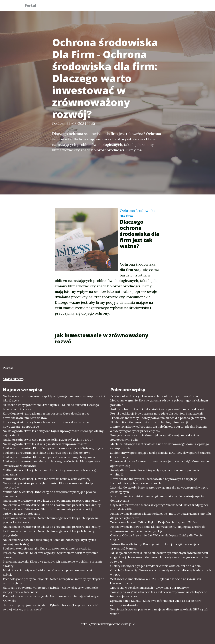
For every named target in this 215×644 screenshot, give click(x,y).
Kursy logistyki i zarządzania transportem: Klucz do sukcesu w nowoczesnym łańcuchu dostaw (46, 416)
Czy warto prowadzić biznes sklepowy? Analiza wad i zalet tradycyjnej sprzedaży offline (159, 507)
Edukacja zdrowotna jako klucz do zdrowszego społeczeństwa (46, 453)
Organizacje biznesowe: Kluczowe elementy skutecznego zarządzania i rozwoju (160, 559)
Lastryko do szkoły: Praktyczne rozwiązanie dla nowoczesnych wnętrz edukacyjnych (159, 490)
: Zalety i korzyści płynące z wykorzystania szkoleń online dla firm (155, 566)
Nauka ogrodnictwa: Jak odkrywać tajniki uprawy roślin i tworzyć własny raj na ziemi (53, 433)
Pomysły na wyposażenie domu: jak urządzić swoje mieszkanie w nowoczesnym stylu (155, 437)
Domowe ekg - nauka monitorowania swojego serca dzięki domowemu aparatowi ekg (160, 463)
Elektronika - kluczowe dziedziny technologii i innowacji (149, 422)
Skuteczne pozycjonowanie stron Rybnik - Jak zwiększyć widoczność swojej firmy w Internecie (50, 590)
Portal (33, 6)
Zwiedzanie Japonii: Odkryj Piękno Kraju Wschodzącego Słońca (154, 522)
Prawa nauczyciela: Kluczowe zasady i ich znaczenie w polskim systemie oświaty (53, 564)
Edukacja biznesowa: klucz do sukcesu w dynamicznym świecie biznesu (159, 553)
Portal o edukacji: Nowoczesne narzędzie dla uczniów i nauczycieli (156, 413)
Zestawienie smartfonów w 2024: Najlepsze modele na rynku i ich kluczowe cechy (156, 581)
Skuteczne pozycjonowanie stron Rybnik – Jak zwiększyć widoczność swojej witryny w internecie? (50, 607)
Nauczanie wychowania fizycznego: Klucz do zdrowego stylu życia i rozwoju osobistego (49, 542)
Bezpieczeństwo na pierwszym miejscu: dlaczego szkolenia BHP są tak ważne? (159, 612)
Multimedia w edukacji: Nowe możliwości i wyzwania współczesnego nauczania (50, 472)
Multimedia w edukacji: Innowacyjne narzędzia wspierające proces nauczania (49, 494)
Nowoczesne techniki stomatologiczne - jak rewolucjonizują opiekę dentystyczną (157, 498)
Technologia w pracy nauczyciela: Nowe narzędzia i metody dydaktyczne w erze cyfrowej (53, 581)
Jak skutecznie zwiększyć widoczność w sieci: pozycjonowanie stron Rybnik (50, 572)
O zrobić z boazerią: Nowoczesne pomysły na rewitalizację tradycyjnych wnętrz (161, 572)
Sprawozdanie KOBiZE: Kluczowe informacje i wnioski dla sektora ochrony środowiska (156, 603)
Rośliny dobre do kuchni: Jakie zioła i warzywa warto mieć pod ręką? (157, 409)
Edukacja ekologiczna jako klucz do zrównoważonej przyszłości (47, 548)
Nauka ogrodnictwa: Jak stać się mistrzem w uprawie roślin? (45, 444)
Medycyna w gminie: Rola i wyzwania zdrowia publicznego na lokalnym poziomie (159, 403)
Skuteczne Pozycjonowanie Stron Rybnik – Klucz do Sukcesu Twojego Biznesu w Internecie (51, 407)
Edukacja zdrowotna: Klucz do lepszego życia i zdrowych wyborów (49, 457)
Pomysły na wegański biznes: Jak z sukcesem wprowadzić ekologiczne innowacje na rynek (159, 594)
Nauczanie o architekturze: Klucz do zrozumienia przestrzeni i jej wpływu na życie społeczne (48, 511)
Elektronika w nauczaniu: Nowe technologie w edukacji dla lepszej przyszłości (48, 533)
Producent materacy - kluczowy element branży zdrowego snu (154, 396)
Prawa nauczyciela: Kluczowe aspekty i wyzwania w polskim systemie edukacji (50, 555)
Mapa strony (14, 379)
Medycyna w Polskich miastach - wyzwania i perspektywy (150, 588)
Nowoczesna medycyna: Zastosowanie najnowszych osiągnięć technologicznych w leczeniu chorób (154, 481)
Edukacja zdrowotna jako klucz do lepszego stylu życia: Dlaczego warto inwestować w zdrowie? (52, 463)
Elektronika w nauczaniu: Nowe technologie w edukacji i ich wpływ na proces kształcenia (51, 520)
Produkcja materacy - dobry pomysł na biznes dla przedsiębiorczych (158, 418)
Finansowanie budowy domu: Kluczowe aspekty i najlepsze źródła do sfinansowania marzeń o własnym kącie (158, 529)
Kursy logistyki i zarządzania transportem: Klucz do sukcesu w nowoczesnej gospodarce (46, 424)
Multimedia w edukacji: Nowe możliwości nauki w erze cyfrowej (47, 479)
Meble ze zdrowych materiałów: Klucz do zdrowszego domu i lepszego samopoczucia (160, 446)
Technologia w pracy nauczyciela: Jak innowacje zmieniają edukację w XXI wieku (51, 598)
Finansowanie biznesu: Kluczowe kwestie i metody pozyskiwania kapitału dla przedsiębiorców (161, 516)
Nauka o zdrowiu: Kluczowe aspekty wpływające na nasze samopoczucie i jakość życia (54, 398)
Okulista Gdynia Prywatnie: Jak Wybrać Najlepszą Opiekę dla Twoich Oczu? (157, 538)
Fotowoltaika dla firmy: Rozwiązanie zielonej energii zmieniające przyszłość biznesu (155, 546)
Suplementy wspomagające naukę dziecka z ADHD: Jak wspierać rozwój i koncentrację (161, 455)
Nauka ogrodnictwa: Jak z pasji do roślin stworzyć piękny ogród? (48, 440)
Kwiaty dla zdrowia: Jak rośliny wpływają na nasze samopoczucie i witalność (156, 472)
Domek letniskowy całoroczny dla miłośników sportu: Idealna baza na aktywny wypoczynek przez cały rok (158, 429)
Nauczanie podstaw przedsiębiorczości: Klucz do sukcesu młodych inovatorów (49, 485)
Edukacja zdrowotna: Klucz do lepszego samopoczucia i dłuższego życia (53, 448)
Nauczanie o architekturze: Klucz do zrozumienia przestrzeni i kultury (52, 501)
